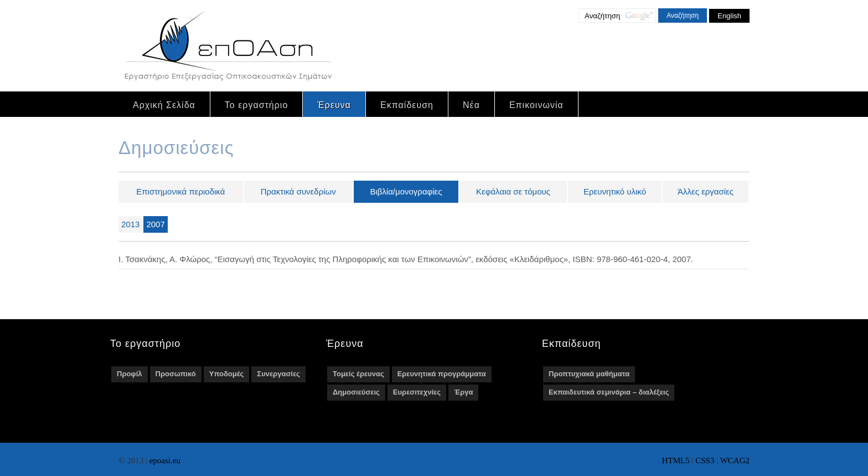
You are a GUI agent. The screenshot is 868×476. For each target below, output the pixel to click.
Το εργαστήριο (257, 105)
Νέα (471, 105)
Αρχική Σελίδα (164, 105)
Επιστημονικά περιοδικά (180, 191)
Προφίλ (130, 374)
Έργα (463, 392)
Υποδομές (227, 374)
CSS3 (705, 460)
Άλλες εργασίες (706, 191)
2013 (130, 224)
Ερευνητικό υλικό (615, 191)
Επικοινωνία (536, 105)
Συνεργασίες (278, 374)
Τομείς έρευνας (358, 374)
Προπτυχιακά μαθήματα (589, 374)
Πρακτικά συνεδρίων (298, 191)
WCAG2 (735, 460)
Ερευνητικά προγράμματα (442, 374)
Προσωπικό (176, 374)
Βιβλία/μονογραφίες (406, 191)
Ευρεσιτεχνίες (417, 392)
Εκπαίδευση (407, 105)
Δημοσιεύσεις (356, 392)
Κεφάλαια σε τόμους (513, 191)
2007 (155, 224)
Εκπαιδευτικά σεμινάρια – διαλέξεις (609, 392)
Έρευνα (334, 105)
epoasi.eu (165, 460)
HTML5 (676, 460)
